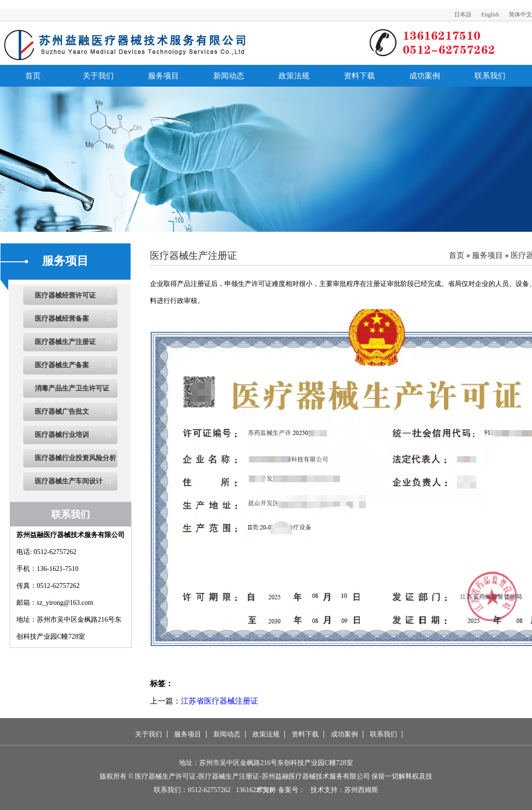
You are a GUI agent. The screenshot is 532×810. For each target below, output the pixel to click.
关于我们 (98, 76)
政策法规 (294, 76)
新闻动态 (229, 76)
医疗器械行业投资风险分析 (75, 458)
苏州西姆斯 (361, 790)
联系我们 (490, 76)
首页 (33, 76)
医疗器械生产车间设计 (69, 481)
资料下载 (359, 76)
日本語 (463, 15)
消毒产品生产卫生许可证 (72, 388)
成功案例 (425, 76)
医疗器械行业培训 (62, 435)
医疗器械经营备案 (62, 319)
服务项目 (163, 76)
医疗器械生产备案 (62, 365)
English (490, 15)
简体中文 (520, 15)
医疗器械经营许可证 (65, 295)
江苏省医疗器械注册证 (220, 701)
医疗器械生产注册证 (65, 342)
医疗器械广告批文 (62, 412)
